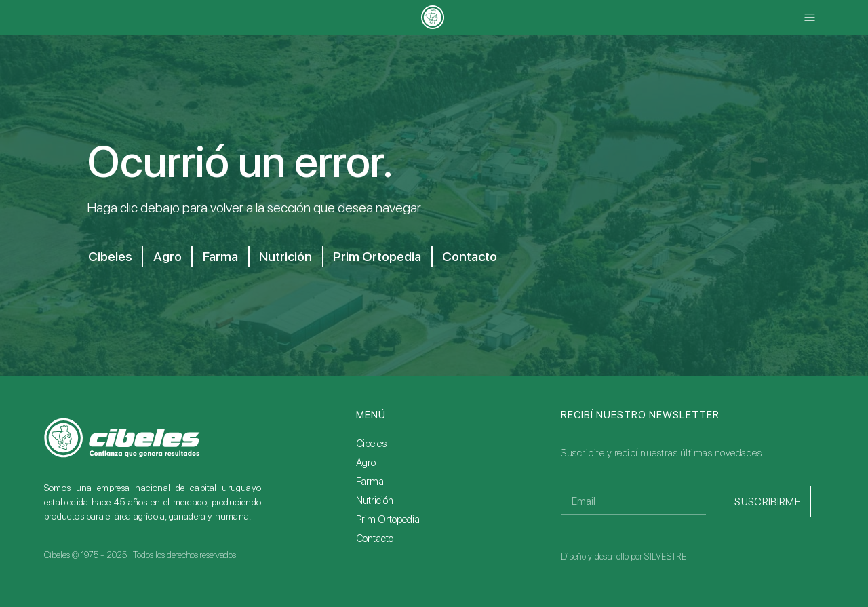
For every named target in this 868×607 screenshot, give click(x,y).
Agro (168, 256)
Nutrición (291, 256)
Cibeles (109, 256)
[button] (809, 18)
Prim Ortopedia (386, 256)
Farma (223, 256)
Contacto (483, 256)
